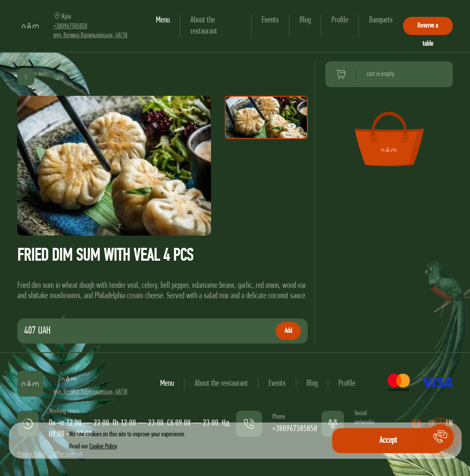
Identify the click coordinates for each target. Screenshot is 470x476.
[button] (441, 437)
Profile (340, 20)
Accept (388, 441)
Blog (305, 20)
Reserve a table (428, 29)
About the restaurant (221, 384)
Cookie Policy (103, 447)
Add (288, 331)
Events (270, 20)
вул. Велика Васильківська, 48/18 (90, 35)
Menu (163, 20)
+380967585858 (70, 26)
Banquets (381, 20)
